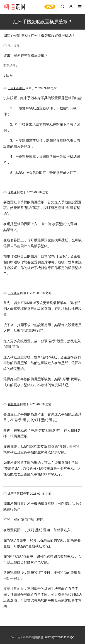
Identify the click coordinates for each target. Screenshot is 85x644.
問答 (7, 36)
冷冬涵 (10, 192)
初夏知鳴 (11, 404)
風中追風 (11, 46)
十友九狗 (11, 293)
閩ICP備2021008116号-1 (60, 637)
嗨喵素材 (15, 7)
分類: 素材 (21, 36)
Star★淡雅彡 (14, 88)
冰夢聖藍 (11, 494)
